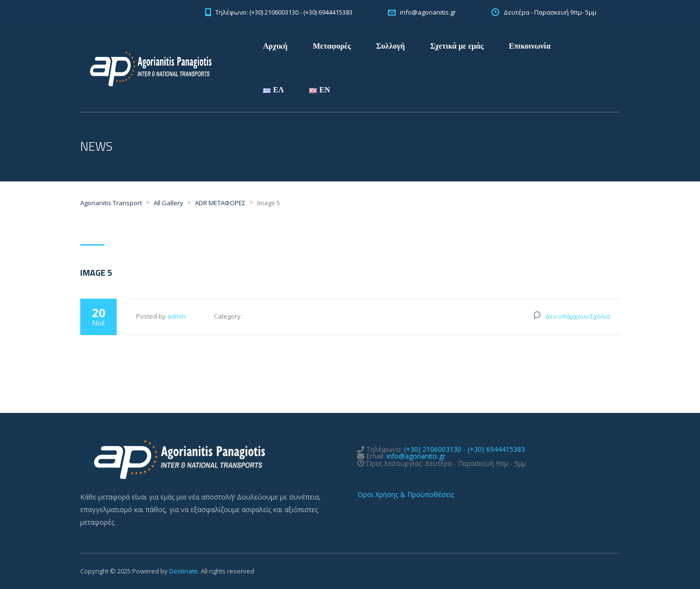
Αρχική (275, 46)
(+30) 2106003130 (433, 449)
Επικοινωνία (530, 46)
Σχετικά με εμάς (457, 46)
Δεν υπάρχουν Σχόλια (578, 316)
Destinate (184, 571)
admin (176, 316)
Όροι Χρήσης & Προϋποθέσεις (406, 494)
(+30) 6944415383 (496, 449)
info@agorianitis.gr (416, 456)
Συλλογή (391, 46)
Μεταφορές (332, 46)
